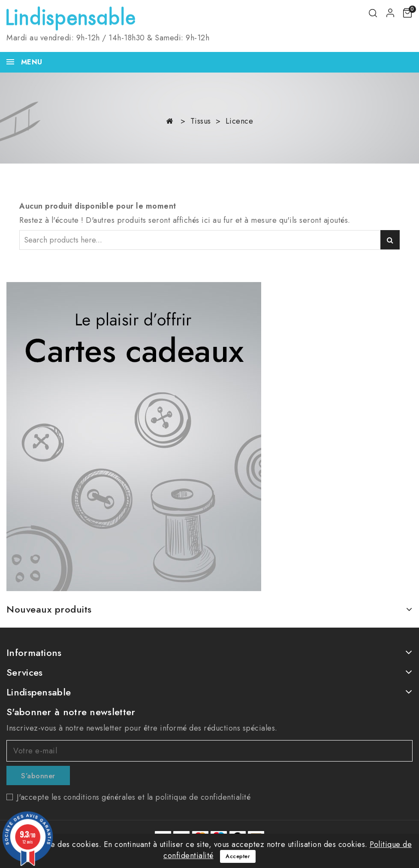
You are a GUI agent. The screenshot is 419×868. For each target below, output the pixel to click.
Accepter (238, 856)
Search (390, 240)
